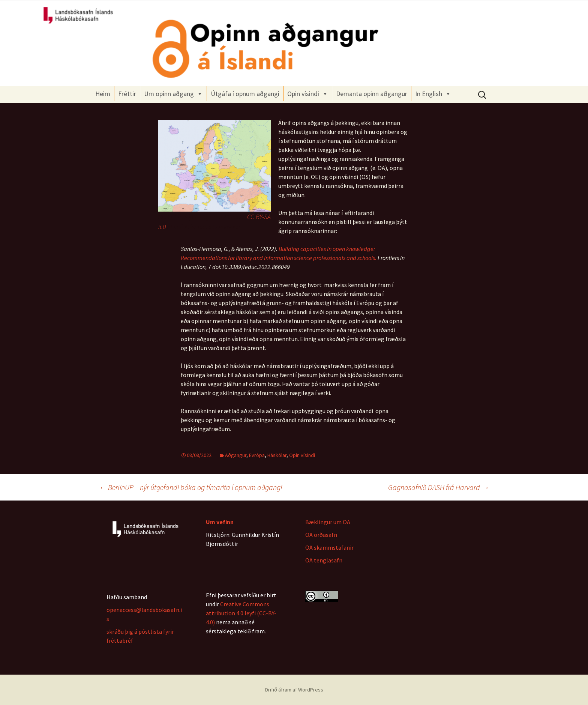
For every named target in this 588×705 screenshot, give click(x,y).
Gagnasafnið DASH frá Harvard (439, 487)
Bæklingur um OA (328, 522)
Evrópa (257, 455)
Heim (103, 94)
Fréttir (127, 94)
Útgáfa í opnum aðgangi (245, 94)
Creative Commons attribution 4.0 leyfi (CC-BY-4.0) (241, 613)
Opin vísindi (308, 94)
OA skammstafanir (329, 547)
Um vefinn (220, 522)
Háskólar (277, 455)
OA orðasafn (321, 535)
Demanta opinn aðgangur (372, 94)
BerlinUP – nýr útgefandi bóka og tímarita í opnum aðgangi (190, 487)
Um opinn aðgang (173, 94)
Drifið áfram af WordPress (294, 690)
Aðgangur (236, 455)
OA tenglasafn (324, 560)
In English (433, 94)
